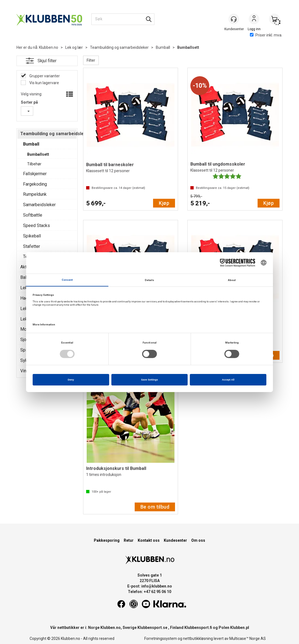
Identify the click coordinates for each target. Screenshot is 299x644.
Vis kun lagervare (44, 83)
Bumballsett (188, 47)
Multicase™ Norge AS (248, 639)
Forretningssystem (161, 639)
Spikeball (32, 236)
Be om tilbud (155, 507)
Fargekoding (35, 184)
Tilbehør (34, 164)
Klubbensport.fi (198, 628)
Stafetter (32, 246)
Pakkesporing (107, 540)
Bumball (163, 47)
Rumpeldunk (35, 194)
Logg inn (254, 19)
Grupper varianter (44, 76)
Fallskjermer (35, 174)
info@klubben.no (157, 586)
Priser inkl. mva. (266, 35)
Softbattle (33, 215)
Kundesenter (175, 540)
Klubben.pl (240, 628)
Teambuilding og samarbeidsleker (119, 47)
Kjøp (164, 203)
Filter (91, 60)
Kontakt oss (149, 540)
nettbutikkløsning (198, 639)
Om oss (198, 540)
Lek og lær (74, 47)
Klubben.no (49, 47)
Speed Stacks (36, 225)
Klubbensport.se (152, 628)
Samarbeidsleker (39, 205)
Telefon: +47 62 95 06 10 (149, 592)
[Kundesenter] (234, 19)
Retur (129, 540)
